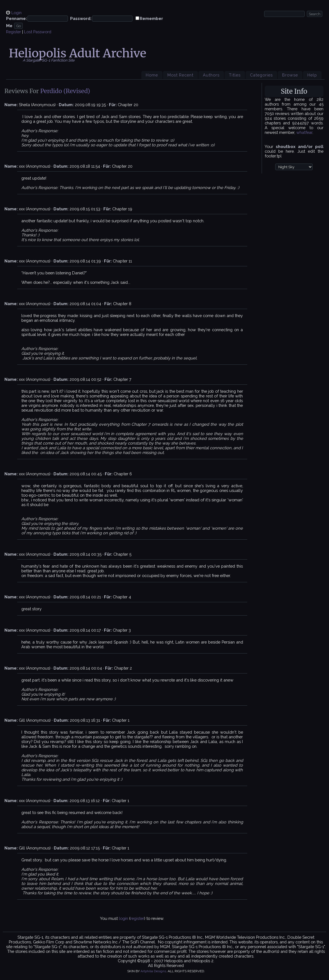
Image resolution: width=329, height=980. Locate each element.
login (123, 918)
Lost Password (38, 32)
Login (16, 13)
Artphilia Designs (153, 971)
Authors (211, 75)
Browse (290, 75)
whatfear (304, 132)
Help (312, 75)
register (137, 918)
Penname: (16, 18)
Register (14, 32)
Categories (261, 75)
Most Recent (180, 75)
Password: (81, 18)
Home (152, 75)
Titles (235, 75)
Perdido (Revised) (65, 91)
